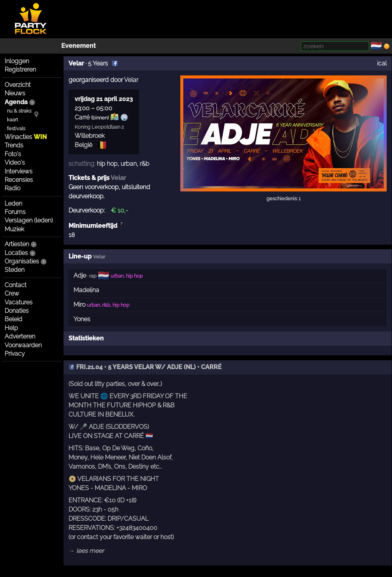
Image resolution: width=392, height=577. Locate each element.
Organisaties (22, 261)
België (83, 145)
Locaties (16, 253)
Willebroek (90, 136)
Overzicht (18, 85)
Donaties (17, 311)
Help (11, 328)
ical (382, 63)
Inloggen (17, 61)
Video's (15, 163)
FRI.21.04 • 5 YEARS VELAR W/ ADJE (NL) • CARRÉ (145, 367)
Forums (15, 212)
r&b (145, 164)
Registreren (20, 69)
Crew (12, 293)
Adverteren (20, 336)
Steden (15, 270)
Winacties (26, 137)
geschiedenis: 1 (283, 199)
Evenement (78, 46)
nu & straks (19, 111)
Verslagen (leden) (29, 220)
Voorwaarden (23, 345)
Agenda (16, 102)
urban (129, 164)
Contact (16, 285)
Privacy (15, 354)
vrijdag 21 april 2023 (104, 99)
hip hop (107, 164)
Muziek (14, 229)
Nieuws (15, 93)
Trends (14, 145)
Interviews (19, 171)
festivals (16, 128)
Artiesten (17, 244)
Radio (12, 188)
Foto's (13, 154)
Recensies (19, 180)
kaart (12, 120)
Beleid (13, 319)
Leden (13, 204)
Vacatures (19, 302)
